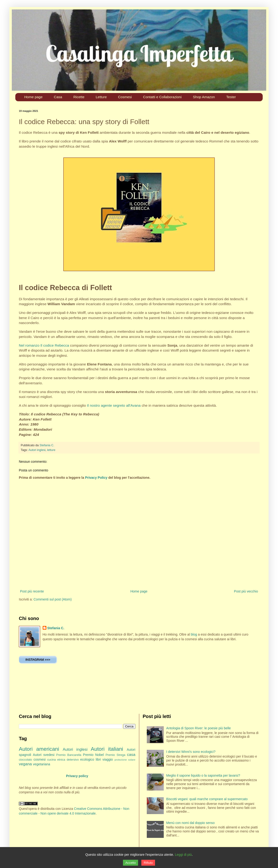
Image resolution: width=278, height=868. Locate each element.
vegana (25, 764)
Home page (139, 591)
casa (131, 755)
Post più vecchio (246, 591)
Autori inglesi (37, 450)
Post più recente (32, 591)
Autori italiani (107, 749)
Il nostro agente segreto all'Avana (114, 405)
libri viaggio (104, 759)
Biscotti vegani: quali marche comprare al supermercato (207, 799)
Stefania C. (56, 628)
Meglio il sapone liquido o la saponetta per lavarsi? (203, 775)
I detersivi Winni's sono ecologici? (191, 752)
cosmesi (39, 759)
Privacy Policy (96, 478)
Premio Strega (115, 755)
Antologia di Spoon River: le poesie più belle (199, 728)
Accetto (131, 863)
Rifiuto (148, 863)
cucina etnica (56, 760)
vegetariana (42, 764)
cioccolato (25, 760)
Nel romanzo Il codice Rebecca (44, 345)
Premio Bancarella (69, 755)
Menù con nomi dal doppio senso (190, 823)
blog (194, 634)
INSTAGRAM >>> (38, 659)
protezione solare (125, 760)
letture (51, 450)
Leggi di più (183, 855)
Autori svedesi (44, 755)
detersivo (73, 760)
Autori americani (39, 749)
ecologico (87, 759)
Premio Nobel (93, 755)
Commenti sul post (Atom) (53, 599)
